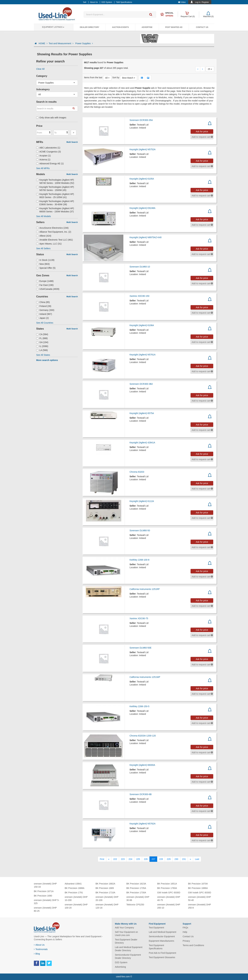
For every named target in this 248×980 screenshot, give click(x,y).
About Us (39, 945)
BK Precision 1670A (198, 884)
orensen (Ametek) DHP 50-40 (199, 899)
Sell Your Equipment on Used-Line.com (127, 934)
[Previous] (109, 859)
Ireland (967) (44, 314)
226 (146, 859)
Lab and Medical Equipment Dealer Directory (129, 949)
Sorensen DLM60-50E (141, 648)
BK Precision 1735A (136, 888)
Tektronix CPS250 (135, 905)
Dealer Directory (89, 27)
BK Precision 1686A (198, 888)
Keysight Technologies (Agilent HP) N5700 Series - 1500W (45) (55, 189)
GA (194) (42, 342)
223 (123, 859)
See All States (43, 355)
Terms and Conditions (193, 945)
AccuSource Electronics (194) (52, 228)
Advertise (147, 27)
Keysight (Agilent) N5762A (143, 824)
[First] (102, 859)
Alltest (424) (44, 236)
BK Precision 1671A (44, 891)
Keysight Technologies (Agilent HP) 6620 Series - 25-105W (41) (55, 196)
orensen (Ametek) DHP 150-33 (45, 885)
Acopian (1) (43, 156)
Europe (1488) (45, 281)
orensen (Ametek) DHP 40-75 (169, 899)
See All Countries (45, 323)
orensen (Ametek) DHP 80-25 (45, 909)
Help (185, 932)
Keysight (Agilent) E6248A (142, 208)
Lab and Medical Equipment (163, 932)
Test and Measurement (61, 43)
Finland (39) (44, 306)
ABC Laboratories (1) (48, 148)
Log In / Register (202, 2)
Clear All (40, 69)
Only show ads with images (51, 118)
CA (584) (42, 334)
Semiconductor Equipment (162, 936)
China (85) (43, 302)
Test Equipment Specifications (157, 947)
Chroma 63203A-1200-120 (143, 736)
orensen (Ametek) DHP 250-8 (199, 906)
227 (153, 859)
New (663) (43, 264)
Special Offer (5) (46, 268)
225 (138, 859)
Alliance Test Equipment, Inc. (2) (54, 232)
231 (184, 859)
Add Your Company (125, 928)
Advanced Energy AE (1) (50, 164)
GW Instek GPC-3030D (169, 893)
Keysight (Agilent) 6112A (142, 501)
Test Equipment (157, 928)
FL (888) (42, 338)
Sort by (116, 77)
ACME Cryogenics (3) (48, 152)
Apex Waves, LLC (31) (49, 244)
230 (176, 859)
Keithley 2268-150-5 (139, 706)
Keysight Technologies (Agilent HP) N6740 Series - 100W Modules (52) (55, 181)
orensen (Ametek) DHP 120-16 (107, 906)
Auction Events (120, 27)
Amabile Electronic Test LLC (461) (54, 240)
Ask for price (202, 132)
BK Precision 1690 (43, 896)
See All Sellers (43, 248)
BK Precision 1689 (105, 888)
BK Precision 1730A (136, 893)
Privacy (186, 941)
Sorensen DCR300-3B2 (141, 384)
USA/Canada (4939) (48, 289)
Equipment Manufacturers (161, 941)
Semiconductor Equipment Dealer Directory (128, 956)
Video (182, 2)
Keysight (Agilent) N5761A (143, 355)
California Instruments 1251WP (145, 677)
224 (130, 859)
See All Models (44, 216)
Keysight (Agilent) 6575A (142, 413)
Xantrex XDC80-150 (139, 296)
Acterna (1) (43, 160)
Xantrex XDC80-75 (139, 618)
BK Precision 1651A (167, 884)
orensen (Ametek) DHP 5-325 (47, 902)
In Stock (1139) (45, 260)
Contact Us (202, 27)
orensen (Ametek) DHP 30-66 (138, 899)
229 (169, 859)
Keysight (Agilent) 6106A (142, 325)
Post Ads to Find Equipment (163, 953)
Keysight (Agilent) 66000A (142, 765)
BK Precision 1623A (136, 884)
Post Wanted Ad (174, 27)
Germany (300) (45, 310)
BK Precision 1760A (167, 888)
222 (115, 859)
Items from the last (93, 77)
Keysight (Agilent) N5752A (143, 149)
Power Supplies (84, 43)
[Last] (197, 859)
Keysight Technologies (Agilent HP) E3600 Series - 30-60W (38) (55, 203)
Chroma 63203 (137, 472)
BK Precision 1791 (74, 893)
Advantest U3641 (73, 884)
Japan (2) (42, 318)
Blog (37, 954)
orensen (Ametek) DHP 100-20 (76, 906)
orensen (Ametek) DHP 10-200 (76, 899)
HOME (43, 43)
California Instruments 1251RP (145, 589)
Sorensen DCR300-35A (141, 120)
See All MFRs (43, 168)
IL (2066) (42, 346)
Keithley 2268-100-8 (139, 560)
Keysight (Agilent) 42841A (142, 443)
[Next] (190, 859)
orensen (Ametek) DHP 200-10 (169, 906)
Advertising (120, 967)
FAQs (185, 928)
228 (161, 859)
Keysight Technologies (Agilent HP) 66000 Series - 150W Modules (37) (55, 210)
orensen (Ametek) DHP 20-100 (107, 899)
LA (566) (42, 350)
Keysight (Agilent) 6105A (142, 179)
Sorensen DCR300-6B (141, 794)
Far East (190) (45, 285)
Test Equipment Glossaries (162, 957)
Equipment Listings (53, 27)
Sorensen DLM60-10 (140, 267)
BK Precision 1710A (105, 893)
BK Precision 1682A (105, 884)
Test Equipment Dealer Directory (126, 941)
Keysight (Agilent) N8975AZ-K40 (146, 237)
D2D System (121, 962)
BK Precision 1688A (75, 888)
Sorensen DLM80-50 (140, 530)
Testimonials (41, 949)
